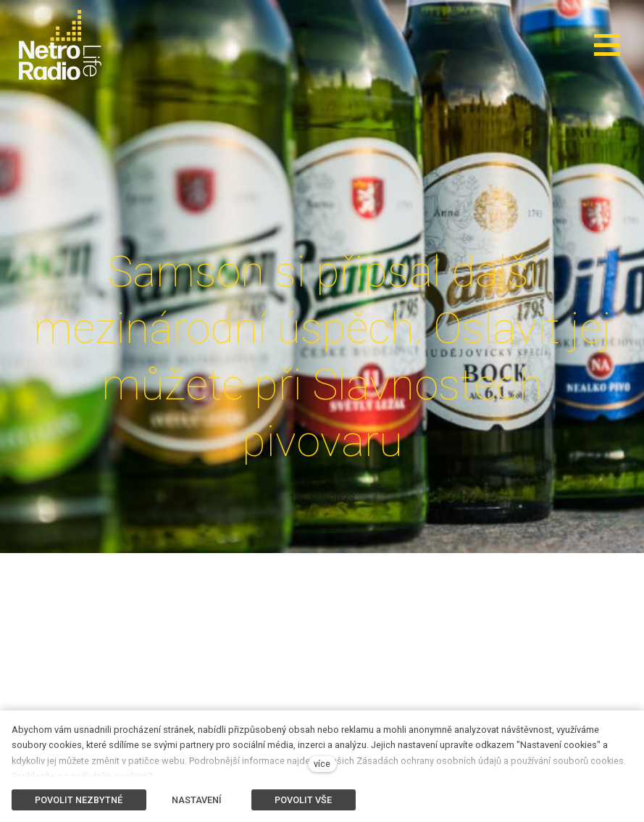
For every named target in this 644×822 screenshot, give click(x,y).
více (322, 764)
